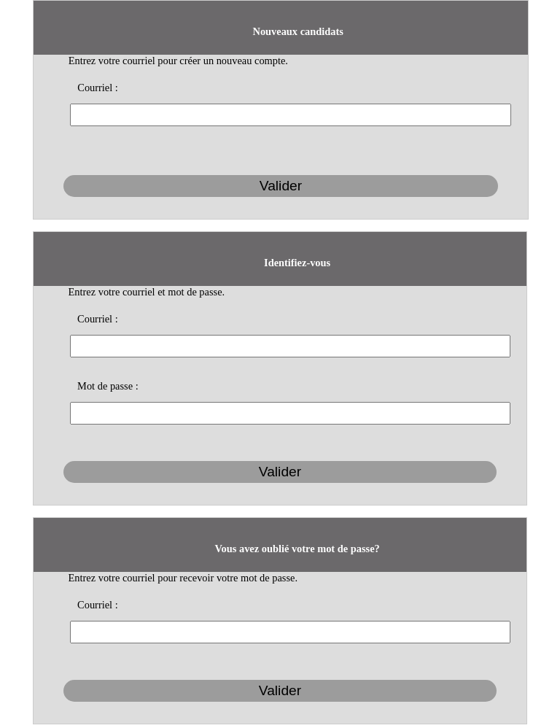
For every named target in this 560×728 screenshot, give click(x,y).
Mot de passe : (108, 386)
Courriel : (98, 88)
